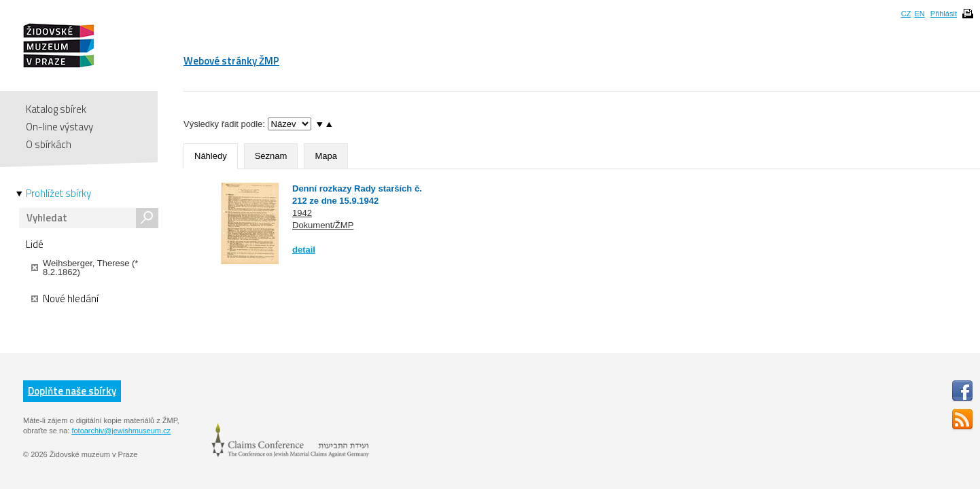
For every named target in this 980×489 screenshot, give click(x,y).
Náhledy (211, 156)
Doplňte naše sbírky (72, 391)
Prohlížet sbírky (58, 194)
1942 (302, 213)
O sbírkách (49, 144)
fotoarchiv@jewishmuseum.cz (121, 431)
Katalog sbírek (56, 109)
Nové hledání (65, 299)
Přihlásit (944, 14)
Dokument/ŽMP (323, 225)
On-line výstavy (59, 127)
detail (304, 250)
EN (919, 14)
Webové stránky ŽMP (231, 61)
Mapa (326, 156)
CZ (906, 14)
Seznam (271, 156)
